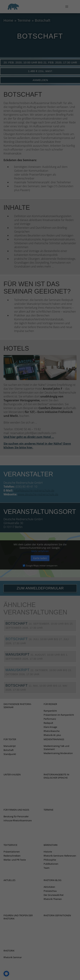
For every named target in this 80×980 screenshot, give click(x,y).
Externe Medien (16, 102)
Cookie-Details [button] (40, 169)
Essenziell (12, 62)
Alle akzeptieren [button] (40, 129)
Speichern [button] (40, 139)
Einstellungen (18, 55)
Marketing (13, 81)
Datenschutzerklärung (16, 52)
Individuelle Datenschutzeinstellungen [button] (40, 160)
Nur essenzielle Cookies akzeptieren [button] (40, 150)
